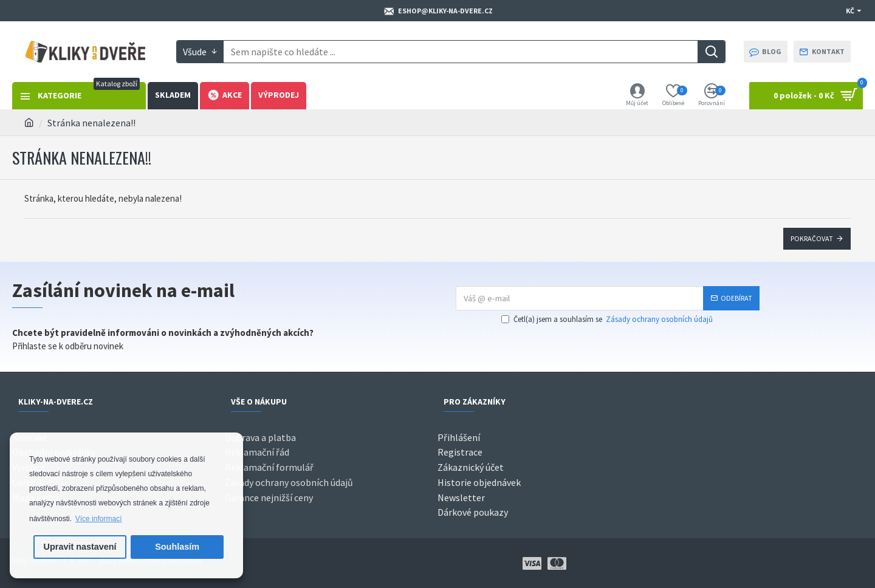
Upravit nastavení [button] (80, 547)
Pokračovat (812, 238)
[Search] (711, 52)
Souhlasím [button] (177, 547)
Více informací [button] (99, 519)
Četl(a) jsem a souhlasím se (608, 320)
